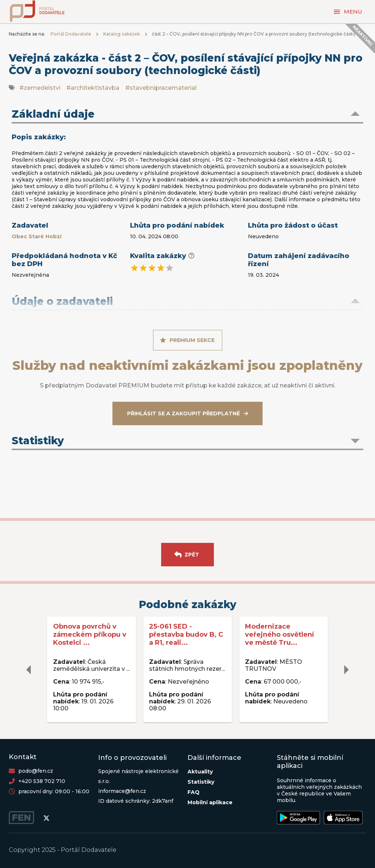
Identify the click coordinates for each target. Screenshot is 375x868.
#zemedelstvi (40, 88)
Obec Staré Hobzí (37, 236)
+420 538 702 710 (42, 781)
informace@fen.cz (122, 791)
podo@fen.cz (36, 771)
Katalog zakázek (122, 34)
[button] (187, 115)
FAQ (194, 792)
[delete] (29, 670)
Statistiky (201, 782)
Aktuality (200, 772)
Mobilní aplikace (210, 802)
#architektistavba (93, 88)
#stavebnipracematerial (161, 88)
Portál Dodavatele (71, 34)
